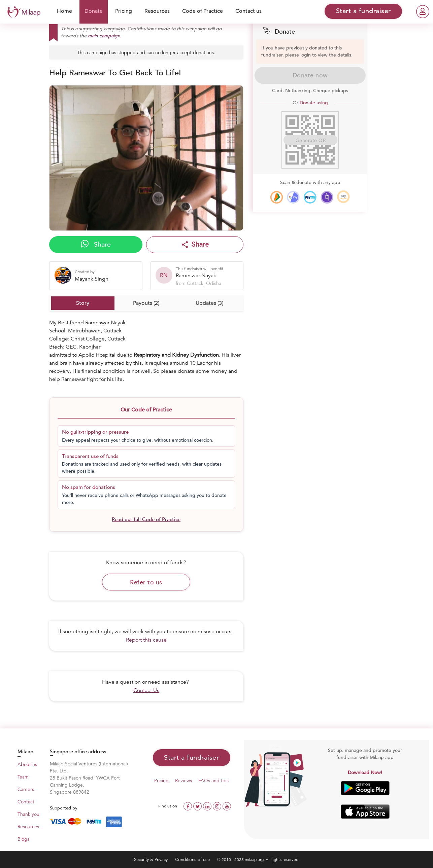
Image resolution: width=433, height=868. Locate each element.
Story (83, 303)
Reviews (184, 781)
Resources (157, 11)
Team (23, 777)
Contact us (248, 11)
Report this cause (146, 640)
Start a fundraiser (191, 757)
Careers (26, 789)
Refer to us (146, 582)
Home (64, 11)
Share (96, 244)
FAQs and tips (213, 781)
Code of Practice (203, 11)
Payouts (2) (146, 303)
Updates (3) (209, 303)
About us (27, 764)
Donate (94, 11)
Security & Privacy (152, 859)
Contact (26, 802)
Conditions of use (193, 859)
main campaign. (105, 36)
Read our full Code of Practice (146, 519)
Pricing (124, 11)
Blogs (23, 839)
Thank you (28, 814)
